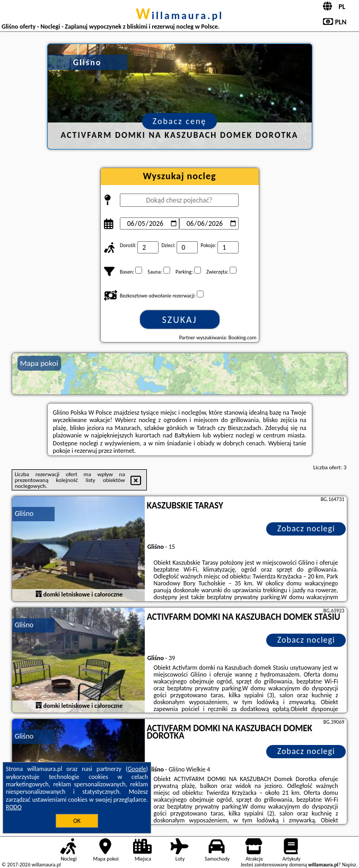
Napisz (349, 865)
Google (137, 769)
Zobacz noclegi (306, 528)
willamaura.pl (179, 15)
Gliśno (24, 514)
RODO (14, 807)
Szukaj (180, 320)
